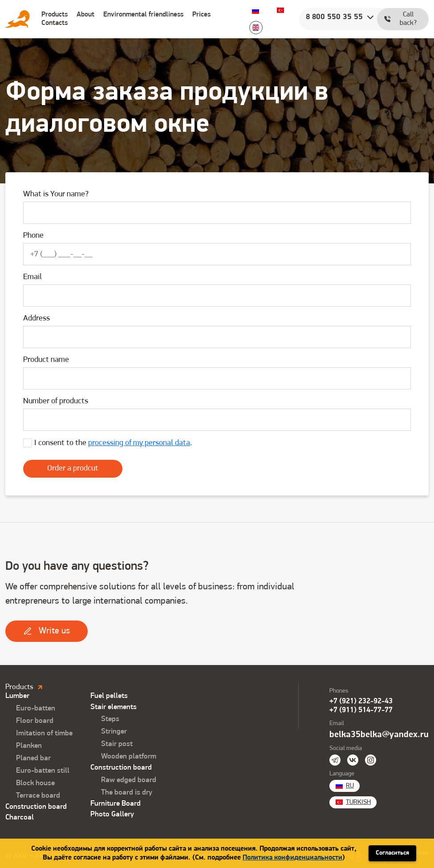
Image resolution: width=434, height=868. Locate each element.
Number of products (56, 401)
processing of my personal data (139, 443)
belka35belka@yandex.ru (379, 735)
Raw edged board (129, 780)
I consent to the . (113, 443)
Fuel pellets (109, 696)
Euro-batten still (43, 771)
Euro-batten (36, 708)
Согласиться (392, 853)
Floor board (35, 721)
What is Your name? (56, 194)
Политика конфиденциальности (292, 858)
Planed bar (33, 758)
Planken (29, 746)
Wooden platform (129, 756)
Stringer (114, 732)
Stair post (117, 744)
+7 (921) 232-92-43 (361, 701)
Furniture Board (116, 804)
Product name (46, 360)
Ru (256, 10)
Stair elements (114, 707)
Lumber (17, 696)
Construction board (36, 807)
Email (32, 277)
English (256, 28)
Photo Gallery (112, 814)
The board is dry (127, 793)
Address (37, 318)
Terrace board (38, 796)
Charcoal (20, 817)
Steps (110, 719)
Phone (33, 236)
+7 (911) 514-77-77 (361, 710)
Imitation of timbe (44, 733)
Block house (35, 783)
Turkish (280, 10)
